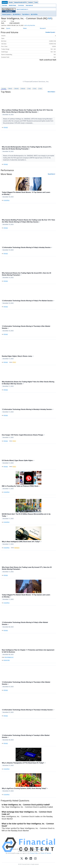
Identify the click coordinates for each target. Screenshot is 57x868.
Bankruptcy (17, 548)
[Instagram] (35, 859)
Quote (8, 28)
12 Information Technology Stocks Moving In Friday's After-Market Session (25, 623)
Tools (36, 2)
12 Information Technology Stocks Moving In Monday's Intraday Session (28, 409)
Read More (51, 174)
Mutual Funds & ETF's (21, 2)
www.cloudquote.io (42, 849)
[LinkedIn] (31, 859)
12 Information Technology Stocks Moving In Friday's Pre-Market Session (28, 301)
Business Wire (7, 660)
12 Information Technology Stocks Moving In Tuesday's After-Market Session (26, 736)
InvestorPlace (7, 200)
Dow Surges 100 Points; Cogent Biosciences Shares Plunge (23, 435)
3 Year (35, 88)
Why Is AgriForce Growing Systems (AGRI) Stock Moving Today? (25, 788)
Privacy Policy (34, 853)
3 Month (23, 88)
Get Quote (9, 11)
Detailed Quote (50, 32)
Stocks (11, 2)
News (25, 28)
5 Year (40, 88)
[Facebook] (26, 859)
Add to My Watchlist (30, 25)
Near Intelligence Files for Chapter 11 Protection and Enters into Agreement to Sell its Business (28, 651)
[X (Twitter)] (22, 859)
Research (43, 28)
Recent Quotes (6, 14)
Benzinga (6, 128)
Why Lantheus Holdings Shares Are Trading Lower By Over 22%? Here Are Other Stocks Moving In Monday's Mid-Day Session (27, 111)
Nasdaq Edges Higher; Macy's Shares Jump (18, 356)
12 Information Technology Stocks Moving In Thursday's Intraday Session (28, 710)
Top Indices (25, 14)
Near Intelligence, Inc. (9, 657)
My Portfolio (34, 14)
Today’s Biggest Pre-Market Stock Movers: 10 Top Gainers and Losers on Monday (26, 193)
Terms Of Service (46, 853)
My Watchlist (16, 14)
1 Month (16, 88)
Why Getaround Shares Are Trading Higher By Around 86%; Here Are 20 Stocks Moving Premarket (26, 274)
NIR (50, 18)
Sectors (31, 2)
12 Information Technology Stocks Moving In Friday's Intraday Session (27, 247)
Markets (5, 2)
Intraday (4, 88)
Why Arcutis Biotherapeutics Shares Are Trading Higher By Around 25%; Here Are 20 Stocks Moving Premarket (27, 148)
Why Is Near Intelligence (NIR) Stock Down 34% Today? (22, 542)
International (29, 5)
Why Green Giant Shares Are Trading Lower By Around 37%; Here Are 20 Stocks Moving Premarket (27, 568)
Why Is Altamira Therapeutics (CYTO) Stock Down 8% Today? (24, 763)
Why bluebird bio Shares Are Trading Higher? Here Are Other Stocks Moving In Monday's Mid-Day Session (28, 383)
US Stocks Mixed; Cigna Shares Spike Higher (18, 460)
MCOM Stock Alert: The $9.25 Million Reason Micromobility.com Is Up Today (26, 515)
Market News (12, 5)
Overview (4, 5)
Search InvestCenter (22, 9)
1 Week (10, 88)
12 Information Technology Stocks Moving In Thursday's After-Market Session (26, 327)
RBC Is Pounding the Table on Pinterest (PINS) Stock (21, 486)
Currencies (21, 5)
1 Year (29, 88)
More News (51, 92)
